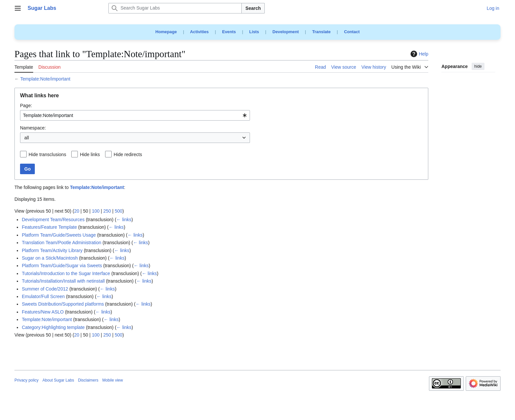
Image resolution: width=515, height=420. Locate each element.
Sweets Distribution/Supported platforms (63, 304)
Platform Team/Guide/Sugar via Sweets (62, 266)
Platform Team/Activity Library (52, 250)
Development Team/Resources (53, 220)
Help (419, 54)
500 (118, 211)
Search (253, 8)
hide (478, 66)
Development (285, 32)
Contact (352, 32)
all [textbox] (27, 138)
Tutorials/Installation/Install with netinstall (63, 281)
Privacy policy (26, 380)
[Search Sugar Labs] (175, 8)
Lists (254, 32)
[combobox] (135, 115)
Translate (322, 32)
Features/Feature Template (49, 227)
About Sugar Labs (58, 380)
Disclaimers (88, 380)
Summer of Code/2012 (45, 289)
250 (107, 211)
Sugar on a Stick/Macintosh (50, 258)
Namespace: (33, 128)
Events (229, 32)
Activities (200, 32)
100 (96, 211)
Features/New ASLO (43, 312)
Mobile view (112, 380)
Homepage (166, 32)
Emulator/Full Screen (43, 296)
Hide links (90, 154)
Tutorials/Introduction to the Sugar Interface (66, 273)
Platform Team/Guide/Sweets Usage (59, 235)
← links (124, 220)
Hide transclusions (47, 154)
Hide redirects (128, 154)
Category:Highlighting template (53, 327)
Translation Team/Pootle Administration (61, 243)
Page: (26, 105)
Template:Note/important (45, 79)
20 (77, 211)
